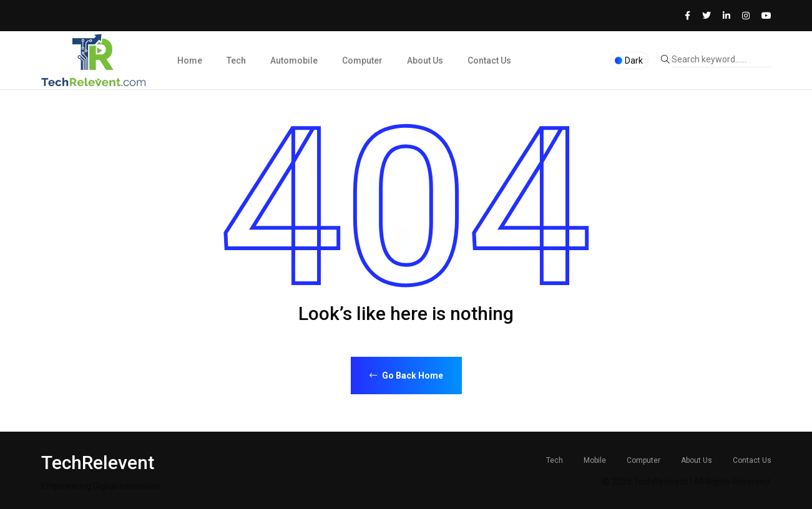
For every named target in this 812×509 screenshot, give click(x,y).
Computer (362, 61)
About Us (425, 61)
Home (190, 61)
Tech (236, 61)
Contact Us (489, 61)
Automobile (294, 61)
